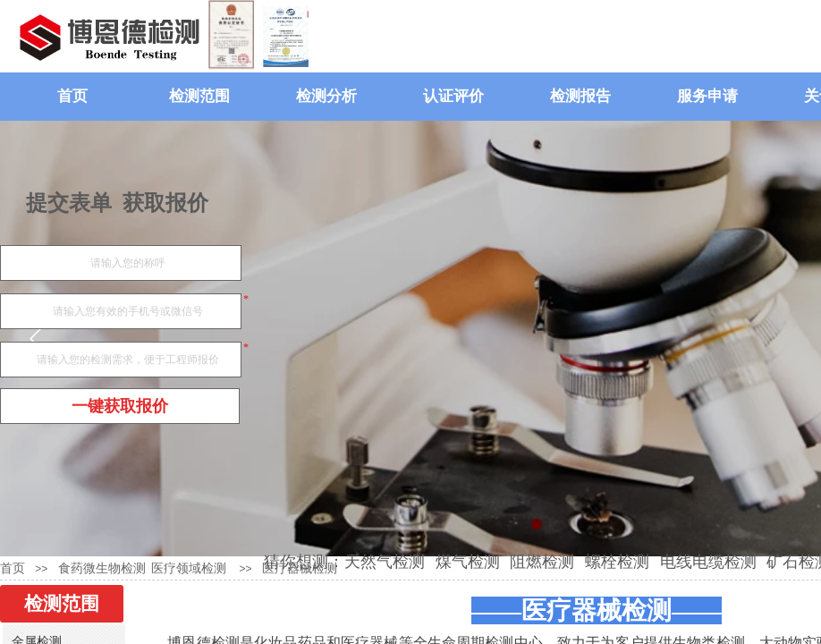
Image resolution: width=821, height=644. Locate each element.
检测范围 (199, 96)
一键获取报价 (120, 406)
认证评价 (453, 96)
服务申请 (707, 96)
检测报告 (580, 96)
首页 (72, 96)
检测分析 (326, 96)
